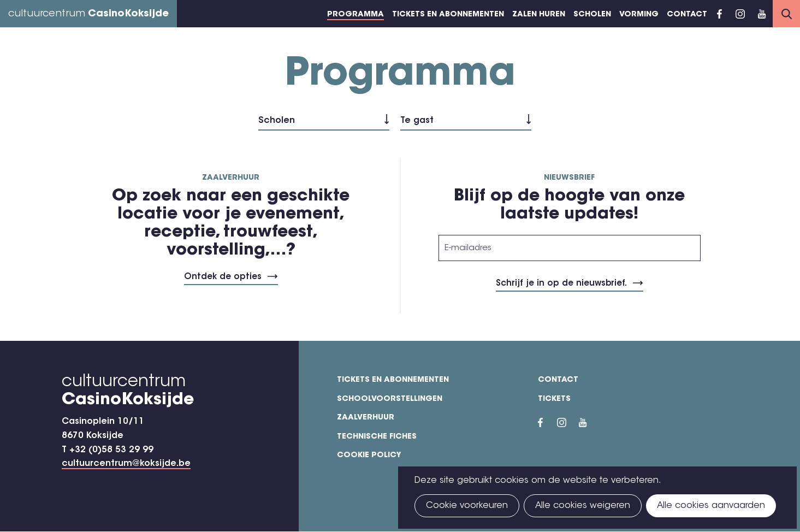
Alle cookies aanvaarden (711, 506)
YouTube (762, 14)
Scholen (592, 15)
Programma (355, 15)
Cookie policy (369, 456)
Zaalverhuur (366, 418)
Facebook (719, 14)
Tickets (554, 399)
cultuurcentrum (88, 14)
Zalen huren (539, 15)
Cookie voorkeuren (467, 506)
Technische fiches (377, 437)
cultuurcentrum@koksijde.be (126, 464)
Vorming (639, 15)
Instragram (740, 14)
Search (786, 14)
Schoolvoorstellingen (390, 399)
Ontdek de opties (223, 277)
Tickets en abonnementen (448, 15)
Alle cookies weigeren (583, 506)
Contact (687, 15)
